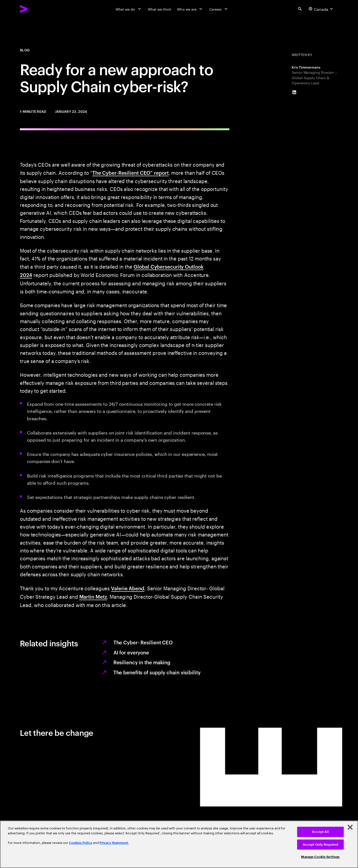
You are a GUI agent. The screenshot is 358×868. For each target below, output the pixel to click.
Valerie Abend (128, 588)
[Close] (350, 827)
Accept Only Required (321, 845)
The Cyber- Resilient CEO (143, 642)
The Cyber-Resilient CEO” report (131, 173)
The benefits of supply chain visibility (157, 672)
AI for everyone (131, 652)
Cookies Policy (81, 843)
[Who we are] (190, 9)
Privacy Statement (114, 843)
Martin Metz (93, 596)
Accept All (320, 832)
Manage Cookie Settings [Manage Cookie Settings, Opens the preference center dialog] (320, 857)
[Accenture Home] (35, 9)
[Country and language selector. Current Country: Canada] (321, 9)
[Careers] (219, 9)
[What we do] (129, 9)
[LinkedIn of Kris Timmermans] (294, 92)
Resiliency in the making (142, 662)
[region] (179, 844)
